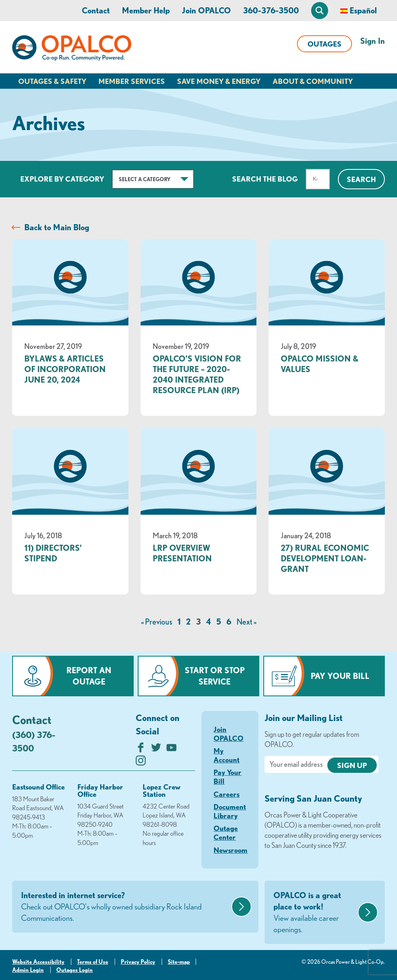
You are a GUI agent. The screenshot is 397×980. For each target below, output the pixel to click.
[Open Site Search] (320, 11)
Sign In (372, 41)
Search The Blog (265, 179)
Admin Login (28, 970)
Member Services (132, 81)
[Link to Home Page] (72, 49)
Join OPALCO (206, 10)
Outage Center (226, 832)
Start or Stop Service (215, 676)
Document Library (230, 811)
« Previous (157, 622)
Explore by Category (62, 179)
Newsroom (231, 850)
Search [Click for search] (361, 179)
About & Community (313, 81)
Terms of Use (93, 962)
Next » (247, 622)
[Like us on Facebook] (141, 750)
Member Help (146, 10)
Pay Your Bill (340, 676)
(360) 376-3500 (34, 741)
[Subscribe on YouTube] (172, 750)
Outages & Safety (52, 81)
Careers (226, 794)
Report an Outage (89, 676)
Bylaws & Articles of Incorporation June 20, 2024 (65, 369)
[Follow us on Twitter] (156, 750)
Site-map (179, 962)
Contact (96, 10)
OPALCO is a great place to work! (315, 913)
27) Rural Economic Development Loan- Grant (325, 558)
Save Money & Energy (219, 81)
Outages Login (75, 970)
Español (363, 10)
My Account (226, 755)
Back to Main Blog (57, 227)
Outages (324, 44)
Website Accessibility (38, 962)
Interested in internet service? (125, 907)
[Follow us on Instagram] (141, 763)
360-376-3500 (271, 10)
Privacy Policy (138, 962)
